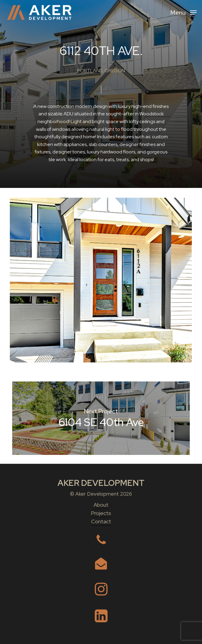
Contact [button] (101, 521)
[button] (184, 12)
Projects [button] (101, 513)
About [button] (101, 505)
